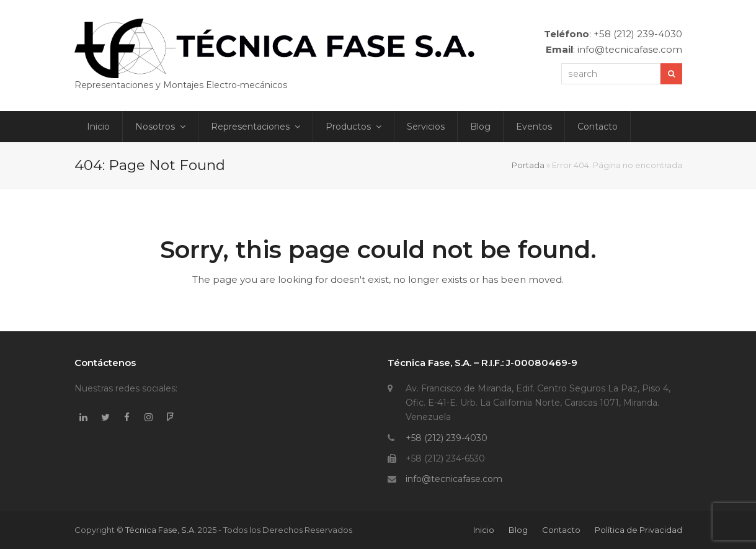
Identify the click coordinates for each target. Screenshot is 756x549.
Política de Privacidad (638, 530)
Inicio (484, 530)
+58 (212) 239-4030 (447, 438)
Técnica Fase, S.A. (161, 530)
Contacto (561, 530)
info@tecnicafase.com (454, 479)
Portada (528, 165)
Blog (518, 530)
